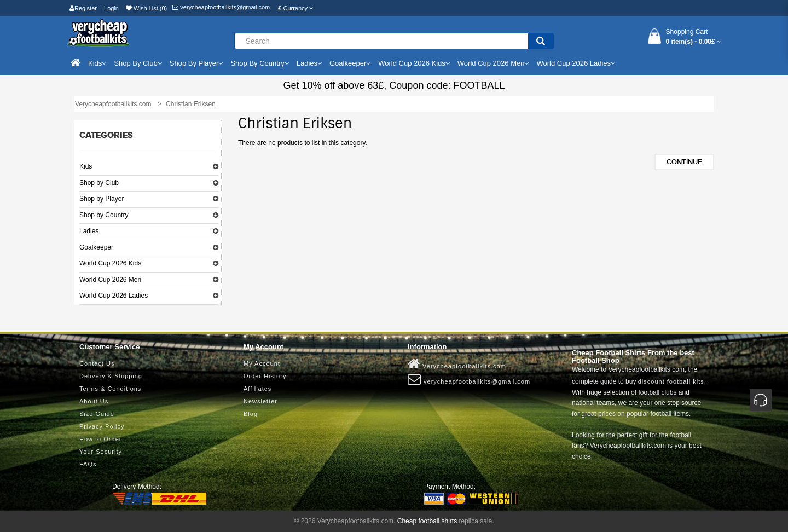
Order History (265, 376)
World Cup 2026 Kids (110, 263)
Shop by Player (102, 199)
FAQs (88, 464)
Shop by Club (99, 183)
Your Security (101, 452)
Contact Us (97, 363)
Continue (684, 162)
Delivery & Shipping (111, 376)
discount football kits (671, 381)
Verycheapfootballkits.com (457, 364)
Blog (251, 414)
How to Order (100, 439)
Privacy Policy (102, 426)
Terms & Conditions (110, 389)
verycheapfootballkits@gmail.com (221, 7)
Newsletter (260, 401)
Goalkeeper (96, 247)
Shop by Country (104, 215)
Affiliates (257, 389)
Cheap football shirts (427, 521)
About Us (94, 401)
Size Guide (97, 414)
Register (83, 8)
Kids (86, 166)
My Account (262, 363)
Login (111, 8)
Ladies (89, 231)
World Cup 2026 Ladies (114, 296)
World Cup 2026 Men (110, 280)
